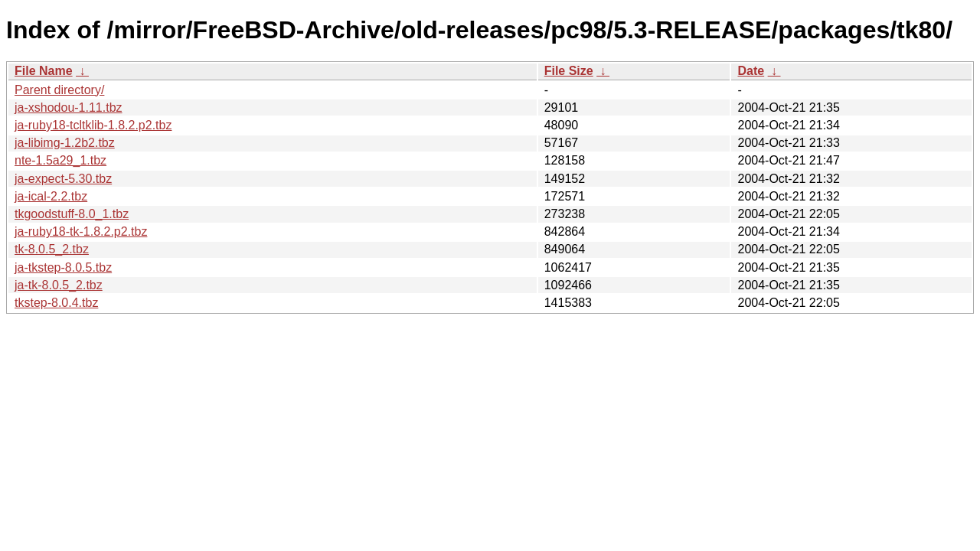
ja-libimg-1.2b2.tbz (65, 143)
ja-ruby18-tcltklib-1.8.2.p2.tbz (93, 125)
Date (751, 71)
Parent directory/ (59, 90)
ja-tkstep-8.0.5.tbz (63, 267)
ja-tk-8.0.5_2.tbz (59, 285)
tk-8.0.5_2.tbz (52, 249)
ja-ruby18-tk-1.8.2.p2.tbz (81, 231)
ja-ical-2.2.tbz (51, 196)
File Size (569, 71)
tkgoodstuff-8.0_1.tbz (72, 214)
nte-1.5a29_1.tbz (60, 160)
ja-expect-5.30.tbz (63, 179)
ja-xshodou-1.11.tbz (69, 108)
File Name (44, 71)
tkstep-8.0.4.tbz (56, 303)
